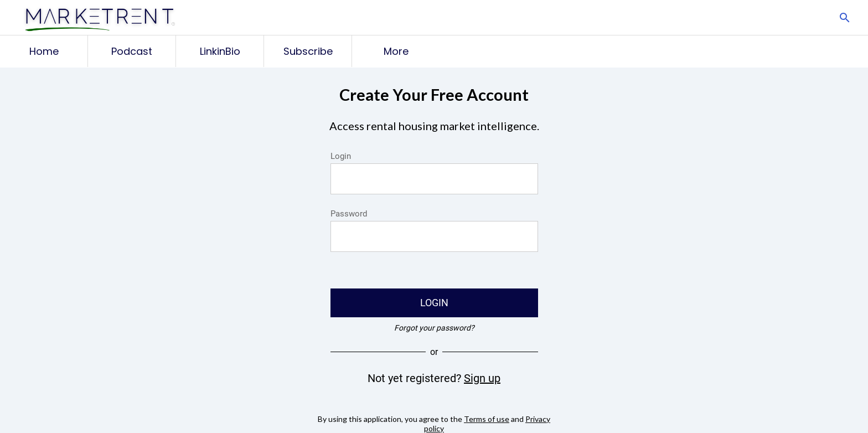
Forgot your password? (434, 328)
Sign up (482, 378)
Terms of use (487, 419)
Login (341, 156)
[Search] (845, 18)
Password (349, 214)
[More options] (396, 51)
